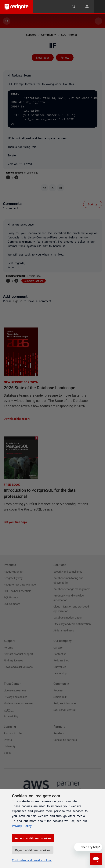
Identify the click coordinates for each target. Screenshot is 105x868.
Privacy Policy (22, 826)
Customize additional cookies (32, 860)
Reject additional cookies (33, 850)
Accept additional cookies (33, 838)
